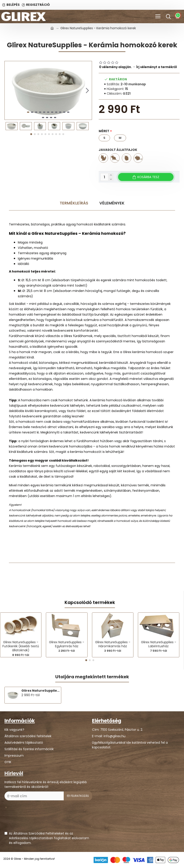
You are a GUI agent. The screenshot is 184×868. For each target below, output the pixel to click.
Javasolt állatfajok (118, 150)
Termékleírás (74, 203)
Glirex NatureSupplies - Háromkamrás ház (113, 644)
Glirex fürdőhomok (78, 336)
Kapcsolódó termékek (90, 603)
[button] (87, 90)
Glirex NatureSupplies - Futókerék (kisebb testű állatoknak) (21, 646)
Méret (104, 131)
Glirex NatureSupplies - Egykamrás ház (67, 644)
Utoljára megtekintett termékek (92, 677)
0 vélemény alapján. (116, 67)
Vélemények (112, 203)
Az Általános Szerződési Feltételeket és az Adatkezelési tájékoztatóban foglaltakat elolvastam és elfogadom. (47, 838)
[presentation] (38, 818)
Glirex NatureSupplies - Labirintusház (159, 644)
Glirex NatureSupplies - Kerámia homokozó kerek (40, 691)
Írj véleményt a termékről (157, 67)
